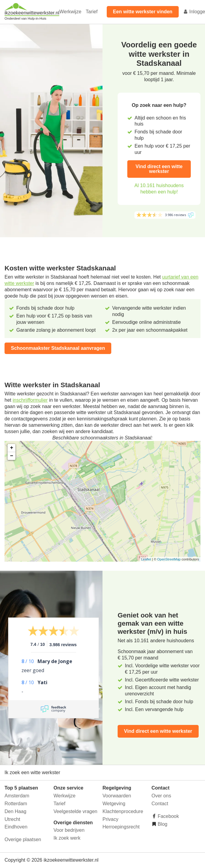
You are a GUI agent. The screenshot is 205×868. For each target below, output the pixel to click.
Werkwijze (70, 12)
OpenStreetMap (169, 559)
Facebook (168, 816)
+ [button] (12, 448)
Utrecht (12, 819)
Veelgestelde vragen (75, 811)
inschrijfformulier (30, 400)
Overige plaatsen (23, 839)
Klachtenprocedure (123, 811)
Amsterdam (17, 796)
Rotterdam (16, 804)
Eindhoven (16, 827)
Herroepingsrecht (121, 827)
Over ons (161, 796)
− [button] (12, 456)
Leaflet (146, 559)
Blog (162, 824)
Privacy (110, 819)
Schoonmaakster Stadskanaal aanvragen (58, 348)
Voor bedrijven (69, 830)
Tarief (91, 12)
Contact (160, 804)
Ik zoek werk (67, 838)
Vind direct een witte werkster (159, 169)
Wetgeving (114, 804)
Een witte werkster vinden (143, 12)
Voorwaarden (117, 796)
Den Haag (15, 811)
